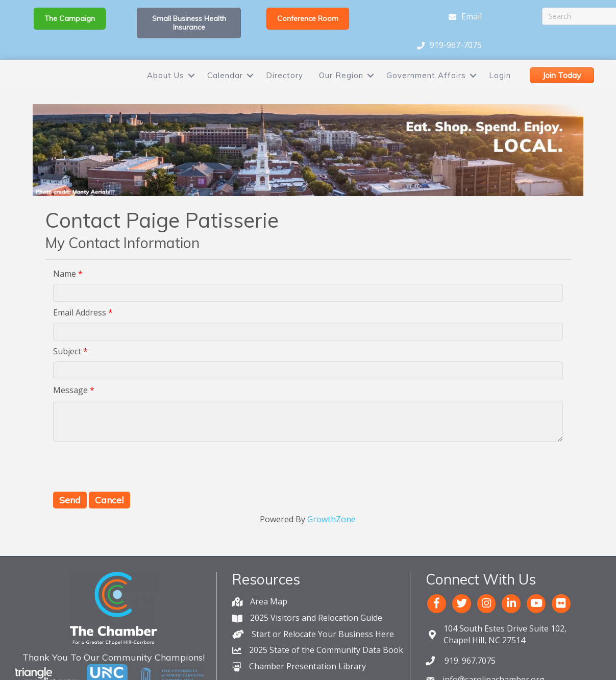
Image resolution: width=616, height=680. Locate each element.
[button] (70, 19)
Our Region (341, 89)
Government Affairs (426, 89)
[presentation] (131, 494)
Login (500, 89)
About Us (166, 89)
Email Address (80, 340)
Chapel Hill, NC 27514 (505, 662)
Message (70, 418)
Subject (67, 379)
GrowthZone (331, 547)
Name (65, 301)
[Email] (463, 17)
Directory (285, 89)
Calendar (225, 89)
